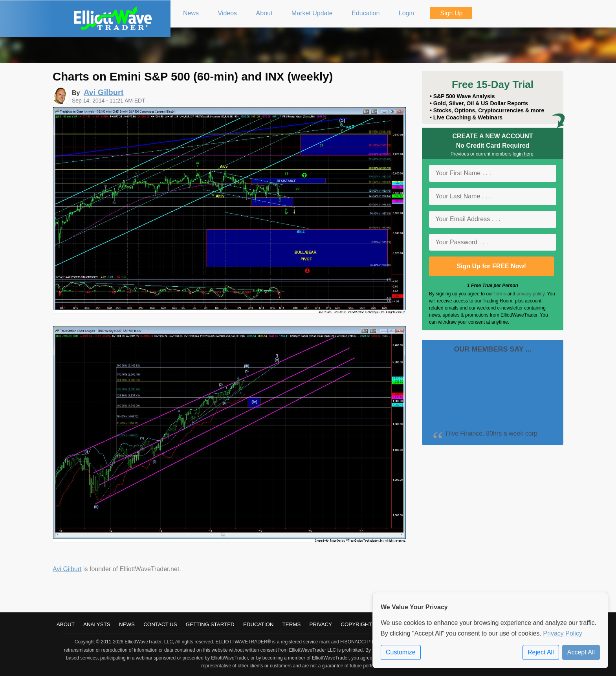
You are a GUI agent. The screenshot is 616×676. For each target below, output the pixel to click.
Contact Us (160, 624)
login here (523, 154)
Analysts (97, 624)
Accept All (581, 652)
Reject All (541, 652)
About (66, 624)
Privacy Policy (563, 633)
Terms (292, 624)
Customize (401, 652)
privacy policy (531, 294)
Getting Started (210, 624)
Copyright (356, 624)
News (127, 624)
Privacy (321, 624)
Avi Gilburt (67, 569)
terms (500, 294)
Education (258, 624)
